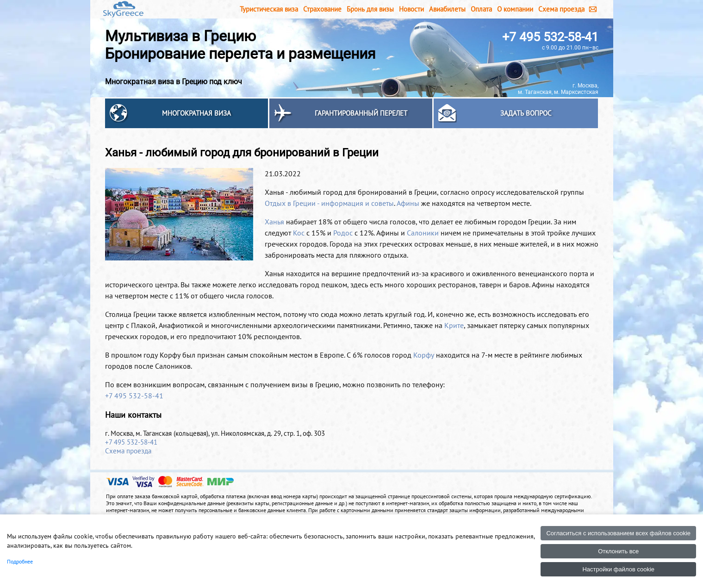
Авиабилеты (447, 9)
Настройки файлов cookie (618, 569)
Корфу (424, 355)
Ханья (274, 222)
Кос (299, 233)
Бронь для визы (370, 9)
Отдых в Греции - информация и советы (329, 203)
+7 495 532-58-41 (550, 37)
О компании (515, 9)
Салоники (423, 233)
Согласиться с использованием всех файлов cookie (618, 533)
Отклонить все (618, 551)
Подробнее (20, 561)
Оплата (481, 9)
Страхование (322, 9)
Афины (408, 203)
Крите (454, 325)
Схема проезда (561, 9)
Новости (411, 9)
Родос (343, 233)
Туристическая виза (269, 9)
